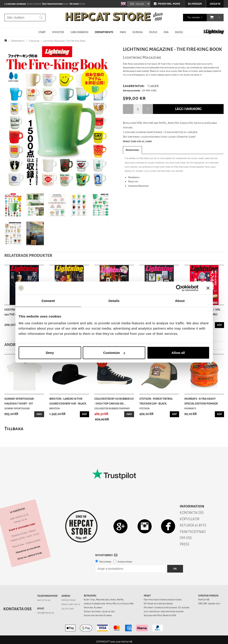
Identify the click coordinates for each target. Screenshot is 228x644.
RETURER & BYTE (193, 525)
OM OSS (186, 538)
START (42, 32)
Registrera (105, 562)
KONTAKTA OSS (192, 513)
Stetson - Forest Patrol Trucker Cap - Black (156, 401)
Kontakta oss (17, 609)
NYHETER (58, 32)
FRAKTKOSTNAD (193, 532)
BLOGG (179, 32)
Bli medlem (195, 4)
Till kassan (194, 17)
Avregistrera (125, 562)
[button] (212, 18)
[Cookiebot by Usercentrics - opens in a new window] (179, 288)
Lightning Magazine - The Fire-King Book (64, 41)
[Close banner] (208, 288)
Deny (50, 353)
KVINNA (138, 32)
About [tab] (180, 301)
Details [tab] (114, 301)
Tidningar (34, 41)
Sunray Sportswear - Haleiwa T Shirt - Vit (20, 401)
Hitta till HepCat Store (30, 556)
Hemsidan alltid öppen (28, 550)
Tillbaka (14, 428)
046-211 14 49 (44, 600)
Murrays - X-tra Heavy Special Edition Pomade (201, 401)
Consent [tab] (48, 301)
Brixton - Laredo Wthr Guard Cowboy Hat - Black (68, 401)
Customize (114, 353)
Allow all (178, 353)
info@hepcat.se (46, 613)
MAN (123, 32)
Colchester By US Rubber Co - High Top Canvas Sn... (114, 401)
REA (166, 32)
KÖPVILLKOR (190, 519)
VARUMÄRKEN (79, 32)
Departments (18, 41)
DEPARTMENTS (104, 32)
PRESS (184, 544)
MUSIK (153, 32)
